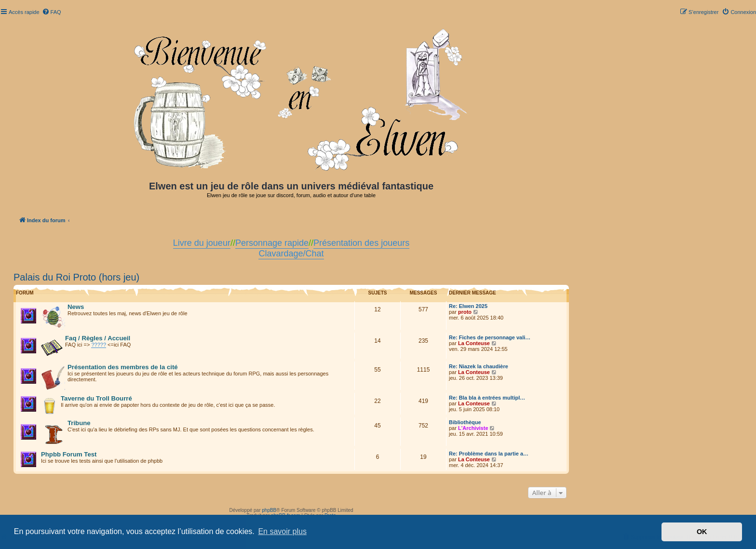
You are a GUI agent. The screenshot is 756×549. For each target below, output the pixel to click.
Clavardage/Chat (291, 254)
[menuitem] (52, 12)
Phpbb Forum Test (69, 454)
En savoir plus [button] (282, 531)
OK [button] (702, 532)
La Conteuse (474, 343)
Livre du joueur (202, 243)
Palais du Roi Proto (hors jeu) (76, 277)
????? (99, 345)
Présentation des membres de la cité (123, 367)
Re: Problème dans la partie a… (489, 454)
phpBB (269, 510)
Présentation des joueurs (361, 243)
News (76, 307)
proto (465, 312)
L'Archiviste (473, 428)
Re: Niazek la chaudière (479, 366)
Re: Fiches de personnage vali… (490, 337)
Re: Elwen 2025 (468, 306)
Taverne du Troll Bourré (96, 398)
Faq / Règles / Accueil (98, 338)
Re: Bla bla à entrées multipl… (487, 398)
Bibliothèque (465, 422)
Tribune (79, 423)
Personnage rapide (272, 243)
